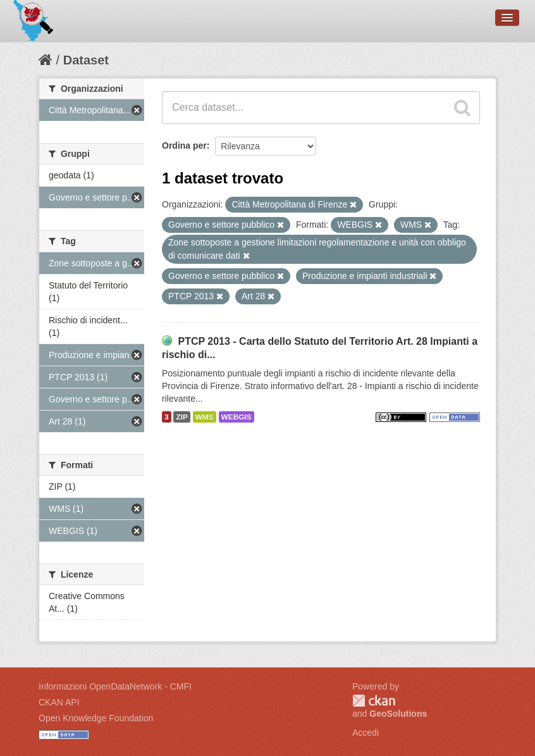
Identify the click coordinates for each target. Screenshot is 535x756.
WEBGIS (237, 417)
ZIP (181, 417)
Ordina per (184, 146)
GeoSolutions (398, 714)
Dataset (86, 60)
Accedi (366, 733)
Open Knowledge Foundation (96, 718)
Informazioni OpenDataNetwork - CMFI (115, 686)
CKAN (374, 701)
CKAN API (59, 702)
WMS (205, 417)
